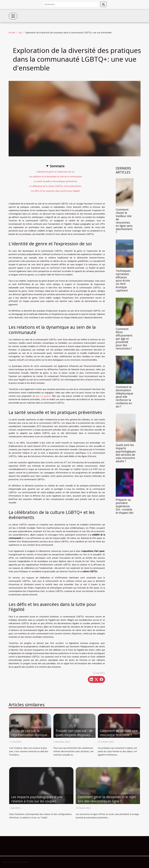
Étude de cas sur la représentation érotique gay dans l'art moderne (29, 735)
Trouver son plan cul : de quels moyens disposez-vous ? (74, 735)
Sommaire (57, 166)
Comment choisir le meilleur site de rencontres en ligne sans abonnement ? (124, 221)
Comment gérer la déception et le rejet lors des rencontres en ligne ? (107, 799)
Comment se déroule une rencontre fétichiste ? (119, 733)
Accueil (12, 32)
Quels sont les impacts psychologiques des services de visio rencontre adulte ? (126, 453)
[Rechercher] (71, 4)
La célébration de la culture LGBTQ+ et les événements (55, 186)
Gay (20, 32)
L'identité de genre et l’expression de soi (55, 172)
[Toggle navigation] (13, 16)
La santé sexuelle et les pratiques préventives (55, 181)
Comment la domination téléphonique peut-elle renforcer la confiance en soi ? (124, 397)
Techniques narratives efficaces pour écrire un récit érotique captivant (123, 281)
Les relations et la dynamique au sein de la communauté (55, 176)
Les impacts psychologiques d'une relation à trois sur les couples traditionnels (37, 801)
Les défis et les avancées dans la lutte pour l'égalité (55, 191)
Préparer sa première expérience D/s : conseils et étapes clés (125, 506)
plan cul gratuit (43, 396)
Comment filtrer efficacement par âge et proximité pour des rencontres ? (124, 339)
